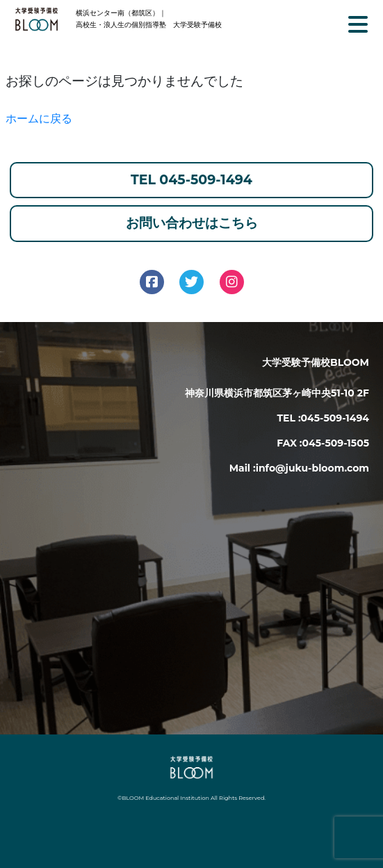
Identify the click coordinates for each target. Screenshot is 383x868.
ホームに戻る (39, 119)
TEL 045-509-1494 (191, 180)
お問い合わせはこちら (192, 223)
